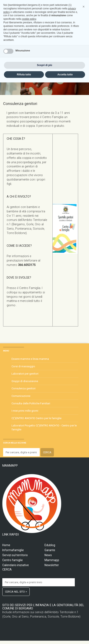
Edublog (50, 545)
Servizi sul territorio (15, 555)
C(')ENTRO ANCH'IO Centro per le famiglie (36, 418)
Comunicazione (21, 396)
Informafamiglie (13, 550)
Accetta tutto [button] (65, 636)
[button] (84, 568)
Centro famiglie (13, 560)
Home (6, 545)
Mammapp (52, 560)
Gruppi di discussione (25, 381)
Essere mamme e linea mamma (30, 359)
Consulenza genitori (24, 388)
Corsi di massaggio (23, 366)
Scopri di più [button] (45, 627)
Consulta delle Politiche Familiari (31, 403)
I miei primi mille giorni (25, 411)
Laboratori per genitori (25, 374)
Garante (50, 550)
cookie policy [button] (29, 580)
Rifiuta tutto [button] (24, 636)
